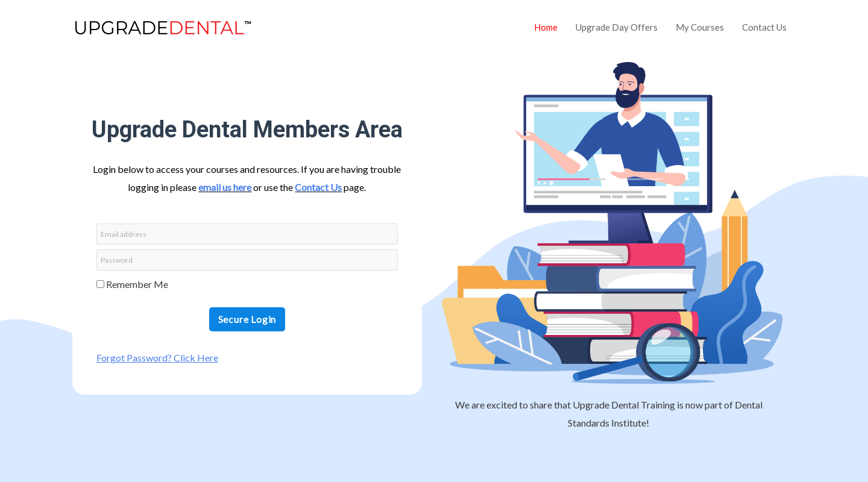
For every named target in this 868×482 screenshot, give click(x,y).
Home (546, 27)
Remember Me (132, 284)
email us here (225, 187)
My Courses (700, 27)
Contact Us (764, 27)
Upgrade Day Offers (617, 27)
